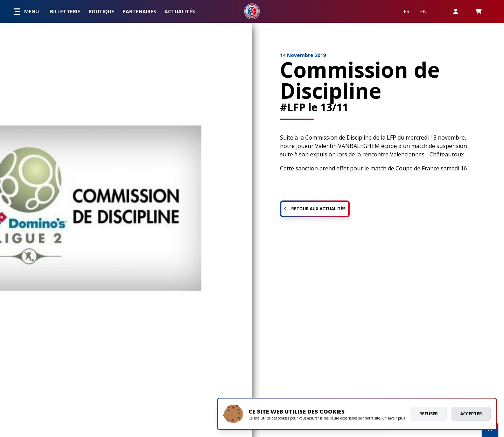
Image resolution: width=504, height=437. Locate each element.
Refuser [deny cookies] (429, 414)
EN (423, 11)
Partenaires (139, 11)
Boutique (101, 11)
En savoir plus (394, 418)
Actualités (180, 11)
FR (407, 11)
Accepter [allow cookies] (471, 414)
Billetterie (65, 11)
